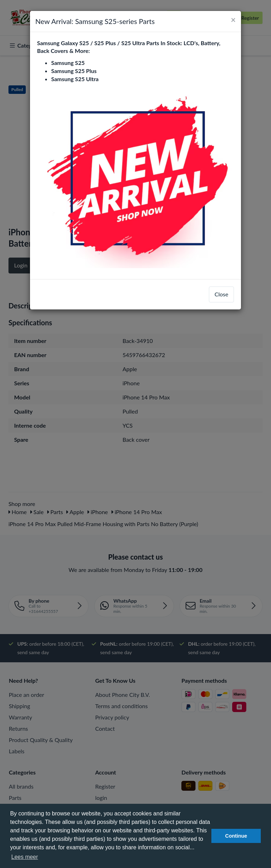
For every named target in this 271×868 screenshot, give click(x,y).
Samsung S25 (68, 63)
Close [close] (221, 294)
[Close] (233, 20)
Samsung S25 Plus (74, 71)
